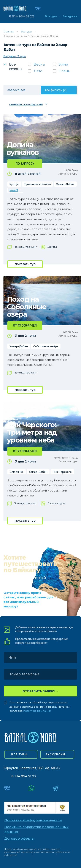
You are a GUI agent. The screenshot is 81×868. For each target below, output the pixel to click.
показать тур (25, 264)
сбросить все (16, 90)
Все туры (51, 16)
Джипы (52, 247)
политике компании (37, 711)
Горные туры (56, 503)
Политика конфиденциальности (33, 820)
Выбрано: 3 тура (15, 56)
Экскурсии (70, 16)
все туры (19, 754)
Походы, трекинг (25, 247)
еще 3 (14, 190)
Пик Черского (62, 472)
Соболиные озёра (46, 346)
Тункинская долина (37, 184)
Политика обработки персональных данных (36, 829)
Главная (9, 31)
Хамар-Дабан (65, 184)
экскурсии (56, 754)
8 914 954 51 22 (22, 16)
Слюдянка (17, 472)
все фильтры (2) (56, 90)
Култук (14, 184)
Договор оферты (19, 838)
